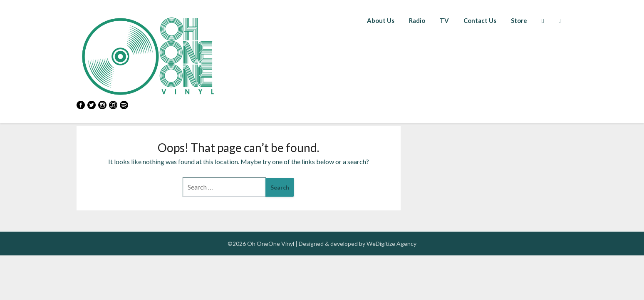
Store (519, 20)
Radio (417, 20)
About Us (381, 20)
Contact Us (480, 20)
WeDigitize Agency (391, 244)
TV (444, 20)
